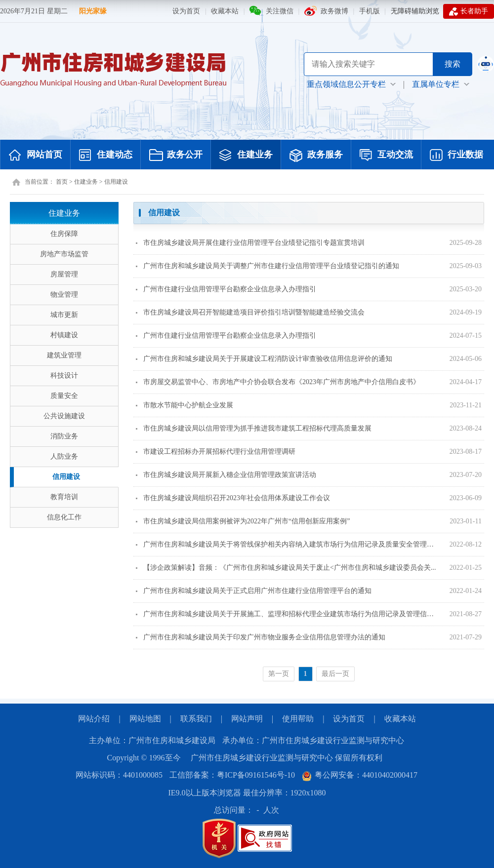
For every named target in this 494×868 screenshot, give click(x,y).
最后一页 (335, 674)
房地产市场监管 (64, 254)
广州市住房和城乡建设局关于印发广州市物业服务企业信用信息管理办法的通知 (261, 637)
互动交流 (386, 156)
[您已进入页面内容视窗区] (309, 445)
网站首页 (36, 156)
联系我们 (196, 719)
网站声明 (247, 719)
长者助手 (469, 11)
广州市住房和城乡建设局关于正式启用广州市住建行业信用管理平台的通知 (254, 591)
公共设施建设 (64, 416)
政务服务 (316, 156)
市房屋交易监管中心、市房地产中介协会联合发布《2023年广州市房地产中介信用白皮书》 (278, 382)
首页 (62, 182)
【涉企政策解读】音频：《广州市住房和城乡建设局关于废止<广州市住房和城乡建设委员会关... (286, 568)
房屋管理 (64, 274)
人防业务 (64, 456)
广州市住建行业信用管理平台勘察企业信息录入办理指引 (226, 289)
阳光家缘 (93, 11)
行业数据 (456, 156)
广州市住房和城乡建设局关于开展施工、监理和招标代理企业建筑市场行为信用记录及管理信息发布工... (287, 614)
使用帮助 (298, 719)
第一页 (279, 674)
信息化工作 (64, 517)
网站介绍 (94, 719)
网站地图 (145, 719)
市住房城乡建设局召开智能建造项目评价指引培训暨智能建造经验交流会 (250, 312)
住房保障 (64, 234)
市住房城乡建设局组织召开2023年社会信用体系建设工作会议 (233, 498)
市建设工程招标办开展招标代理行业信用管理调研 (216, 452)
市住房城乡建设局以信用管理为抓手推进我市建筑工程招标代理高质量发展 (254, 428)
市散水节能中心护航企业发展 (185, 405)
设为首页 (186, 11)
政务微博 (334, 11)
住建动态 (106, 156)
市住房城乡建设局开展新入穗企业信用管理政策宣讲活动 (226, 475)
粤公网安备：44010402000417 (360, 775)
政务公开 (176, 156)
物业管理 (64, 295)
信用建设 (116, 182)
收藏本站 (225, 11)
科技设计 (64, 375)
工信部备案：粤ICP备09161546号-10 (232, 775)
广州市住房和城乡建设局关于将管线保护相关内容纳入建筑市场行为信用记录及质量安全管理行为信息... (287, 544)
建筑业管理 (64, 355)
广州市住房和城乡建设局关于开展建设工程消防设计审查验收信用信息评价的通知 (264, 359)
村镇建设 (64, 335)
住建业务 (246, 156)
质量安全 (64, 396)
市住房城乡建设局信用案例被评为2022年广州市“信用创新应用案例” (243, 521)
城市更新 (64, 315)
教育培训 (64, 497)
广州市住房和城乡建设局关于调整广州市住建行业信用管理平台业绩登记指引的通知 (268, 266)
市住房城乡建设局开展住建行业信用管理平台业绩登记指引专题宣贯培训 (250, 243)
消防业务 (64, 436)
